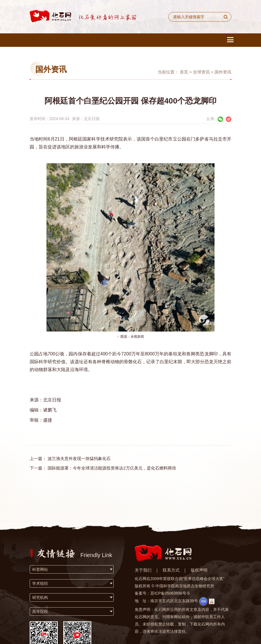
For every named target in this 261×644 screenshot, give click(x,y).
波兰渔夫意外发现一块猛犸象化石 (79, 458)
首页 (184, 72)
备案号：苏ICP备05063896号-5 (162, 593)
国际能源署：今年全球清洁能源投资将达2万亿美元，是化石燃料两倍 (112, 468)
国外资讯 (223, 72)
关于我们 (143, 570)
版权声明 (199, 570)
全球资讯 (201, 72)
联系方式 (171, 570)
